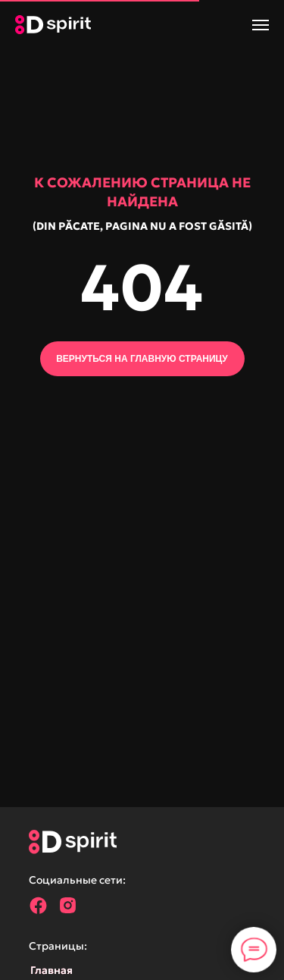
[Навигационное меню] (261, 25)
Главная (51, 970)
